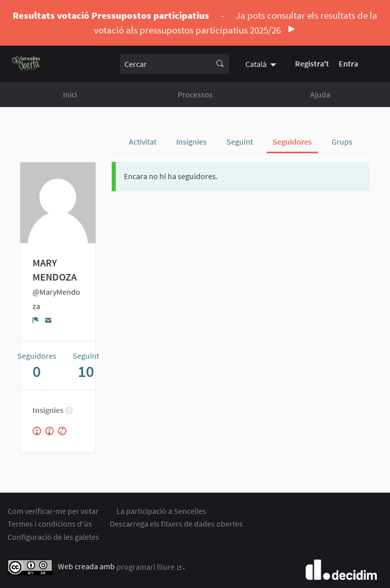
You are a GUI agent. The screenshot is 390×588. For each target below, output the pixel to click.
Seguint (240, 142)
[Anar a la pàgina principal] (26, 64)
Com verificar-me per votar (53, 511)
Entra (348, 63)
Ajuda (320, 94)
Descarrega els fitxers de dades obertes (176, 524)
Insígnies (191, 142)
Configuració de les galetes (53, 537)
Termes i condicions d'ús (50, 524)
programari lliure (150, 567)
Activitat (143, 142)
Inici (70, 94)
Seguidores (292, 142)
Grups (342, 142)
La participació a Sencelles (161, 511)
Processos (195, 94)
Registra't (312, 63)
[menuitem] (262, 63)
